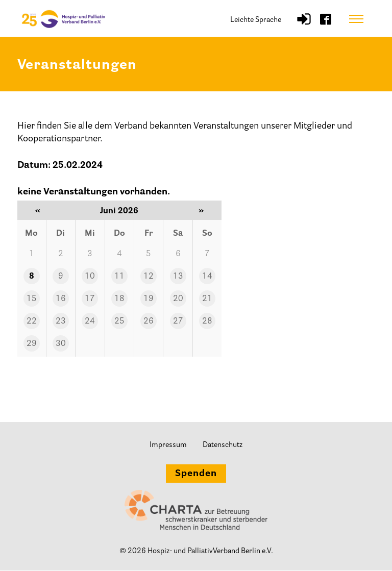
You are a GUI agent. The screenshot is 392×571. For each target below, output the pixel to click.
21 (207, 299)
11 (119, 277)
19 (149, 299)
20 (178, 299)
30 (61, 344)
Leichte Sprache (256, 20)
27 (178, 321)
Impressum (168, 445)
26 (149, 321)
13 (178, 277)
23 (61, 321)
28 (207, 321)
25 (119, 321)
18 (119, 299)
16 (61, 299)
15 (32, 299)
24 (90, 321)
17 (90, 299)
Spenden (196, 475)
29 (32, 344)
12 (149, 277)
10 (90, 277)
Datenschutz (223, 445)
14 (207, 277)
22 (32, 321)
